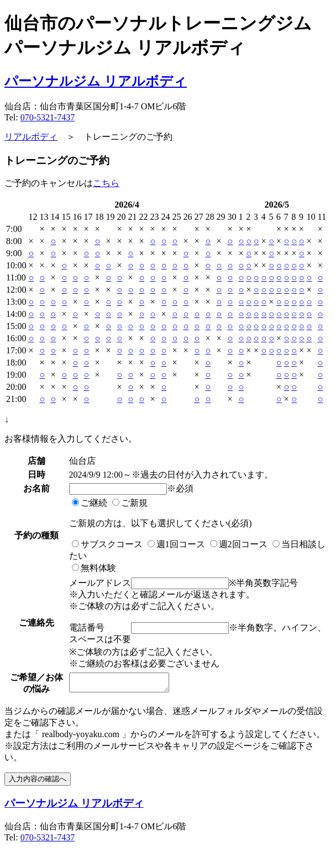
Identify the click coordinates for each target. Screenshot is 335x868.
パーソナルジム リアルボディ (96, 81)
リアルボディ (31, 137)
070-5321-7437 (48, 117)
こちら (106, 183)
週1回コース (175, 544)
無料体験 (93, 568)
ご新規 (129, 503)
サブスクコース (106, 544)
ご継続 (88, 503)
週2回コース (238, 544)
